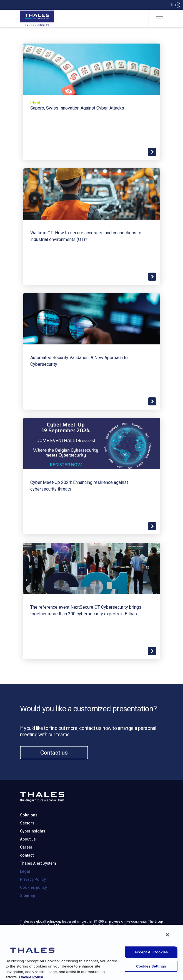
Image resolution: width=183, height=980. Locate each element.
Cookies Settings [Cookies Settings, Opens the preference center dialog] (151, 966)
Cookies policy (33, 909)
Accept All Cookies (151, 952)
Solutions (29, 837)
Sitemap (27, 917)
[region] (92, 952)
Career (26, 869)
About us (28, 861)
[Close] (167, 935)
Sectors (27, 845)
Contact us (54, 774)
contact (27, 877)
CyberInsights (33, 853)
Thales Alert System (38, 885)
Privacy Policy (33, 901)
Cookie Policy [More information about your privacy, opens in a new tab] (31, 977)
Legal (25, 893)
